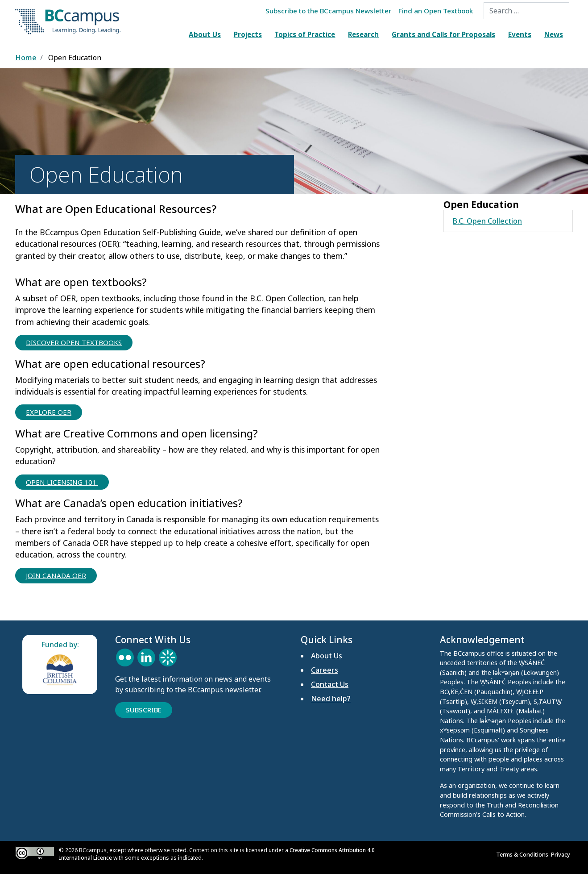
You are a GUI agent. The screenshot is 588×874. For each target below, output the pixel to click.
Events (520, 34)
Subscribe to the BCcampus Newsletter (328, 11)
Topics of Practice (305, 34)
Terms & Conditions (524, 854)
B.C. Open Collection (487, 221)
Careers (325, 670)
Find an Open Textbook (436, 11)
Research (363, 34)
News (554, 34)
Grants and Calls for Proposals (443, 34)
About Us (205, 34)
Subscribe (144, 710)
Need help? (331, 699)
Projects (248, 34)
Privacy (562, 854)
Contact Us (330, 684)
